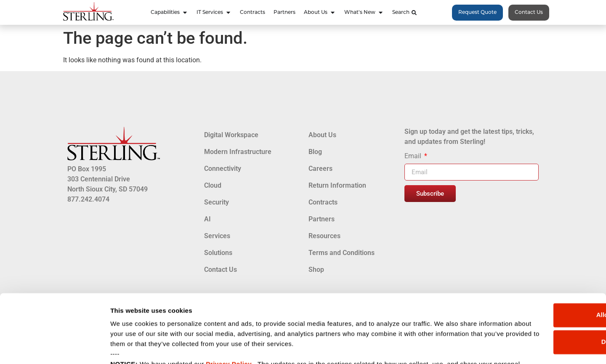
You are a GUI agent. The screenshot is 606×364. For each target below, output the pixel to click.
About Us (322, 135)
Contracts (323, 202)
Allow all (536, 255)
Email (414, 156)
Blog (315, 152)
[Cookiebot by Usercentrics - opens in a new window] (54, 348)
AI (207, 219)
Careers (320, 169)
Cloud (213, 185)
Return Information (337, 185)
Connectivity (223, 169)
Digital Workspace (231, 135)
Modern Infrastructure (238, 152)
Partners (322, 219)
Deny (536, 282)
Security (217, 202)
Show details (130, 347)
